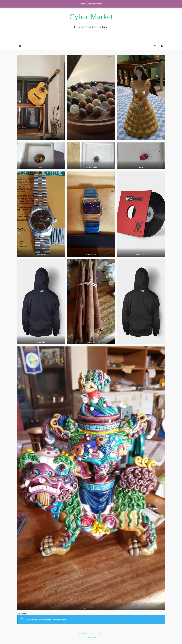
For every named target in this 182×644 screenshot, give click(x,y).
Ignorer (98, 4)
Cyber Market (91, 17)
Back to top (91, 637)
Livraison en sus (88, 4)
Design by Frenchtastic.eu (94, 634)
